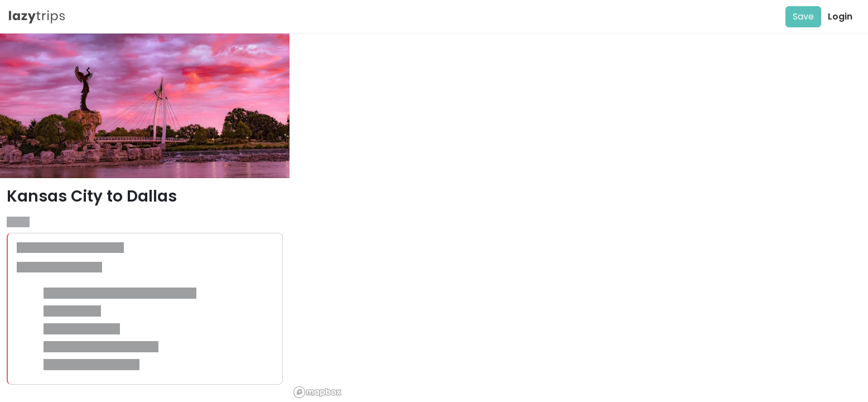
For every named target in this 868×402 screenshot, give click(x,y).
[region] (579, 218)
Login (840, 16)
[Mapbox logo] (317, 392)
